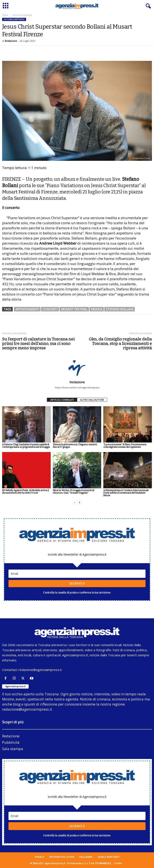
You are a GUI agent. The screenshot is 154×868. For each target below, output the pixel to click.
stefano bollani (120, 309)
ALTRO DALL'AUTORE (92, 400)
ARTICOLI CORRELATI (62, 400)
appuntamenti (27, 309)
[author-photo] (77, 368)
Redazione (11, 41)
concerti (50, 309)
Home (5, 15)
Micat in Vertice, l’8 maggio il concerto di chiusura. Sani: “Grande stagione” (73, 492)
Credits (118, 863)
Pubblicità (11, 742)
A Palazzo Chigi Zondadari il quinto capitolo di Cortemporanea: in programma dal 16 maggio (26, 446)
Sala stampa (13, 749)
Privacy (40, 857)
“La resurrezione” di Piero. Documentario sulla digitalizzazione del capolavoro (125, 446)
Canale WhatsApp (108, 857)
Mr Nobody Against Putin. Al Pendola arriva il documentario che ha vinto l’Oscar (25, 492)
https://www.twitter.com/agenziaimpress (77, 387)
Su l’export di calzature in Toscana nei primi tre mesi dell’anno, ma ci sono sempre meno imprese (38, 344)
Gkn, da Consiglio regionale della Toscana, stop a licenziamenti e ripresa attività (120, 344)
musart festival (74, 309)
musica (97, 309)
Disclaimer (86, 857)
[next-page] (80, 503)
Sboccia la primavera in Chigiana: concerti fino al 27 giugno (75, 446)
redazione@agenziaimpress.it (40, 670)
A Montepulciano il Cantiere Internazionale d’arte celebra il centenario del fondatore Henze (126, 493)
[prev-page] (74, 503)
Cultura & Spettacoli (14, 19)
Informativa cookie (62, 857)
